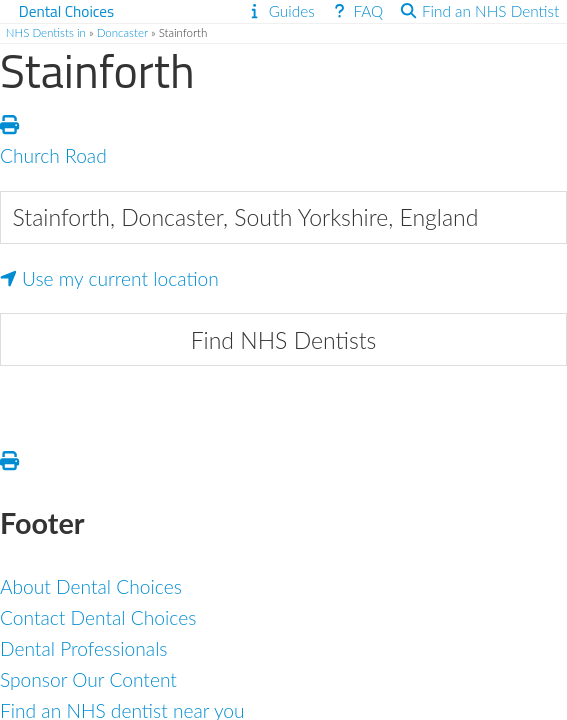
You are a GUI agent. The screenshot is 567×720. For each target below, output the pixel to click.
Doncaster (122, 32)
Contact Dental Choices (98, 617)
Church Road (53, 155)
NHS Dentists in (46, 32)
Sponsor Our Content (88, 679)
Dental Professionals (84, 648)
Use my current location (109, 278)
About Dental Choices (91, 586)
